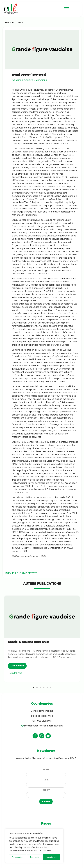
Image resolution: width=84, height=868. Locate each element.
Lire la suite (17, 666)
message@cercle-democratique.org (43, 726)
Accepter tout (52, 857)
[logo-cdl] (30, 9)
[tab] (33, 688)
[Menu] (65, 9)
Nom (46, 780)
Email (46, 769)
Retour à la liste (14, 23)
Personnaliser (17, 857)
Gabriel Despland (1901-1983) (29, 642)
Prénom (46, 790)
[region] (34, 846)
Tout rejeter (35, 857)
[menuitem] (65, 9)
